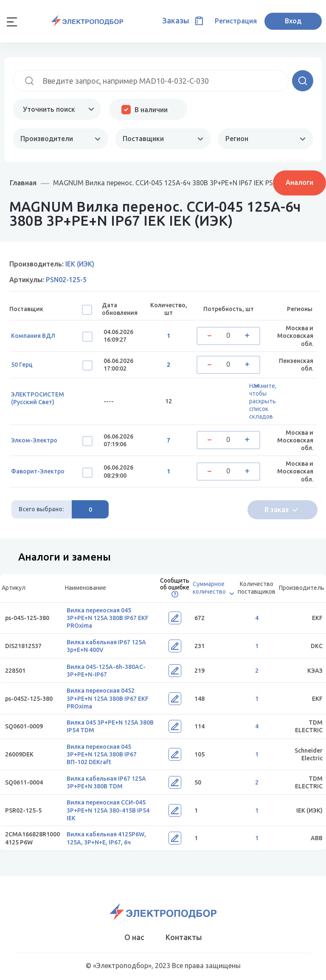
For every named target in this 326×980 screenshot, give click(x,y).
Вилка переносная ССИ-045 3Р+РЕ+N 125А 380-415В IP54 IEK (108, 810)
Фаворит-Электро (38, 471)
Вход (293, 21)
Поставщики (143, 139)
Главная (23, 183)
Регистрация (236, 21)
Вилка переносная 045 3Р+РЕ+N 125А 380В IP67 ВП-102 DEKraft (102, 754)
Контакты (184, 937)
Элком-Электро (34, 440)
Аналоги (299, 182)
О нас (134, 937)
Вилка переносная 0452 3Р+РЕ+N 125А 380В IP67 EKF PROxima (108, 698)
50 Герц (22, 365)
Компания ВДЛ (33, 336)
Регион (237, 139)
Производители (47, 139)
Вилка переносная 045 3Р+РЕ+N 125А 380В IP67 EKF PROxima (108, 618)
